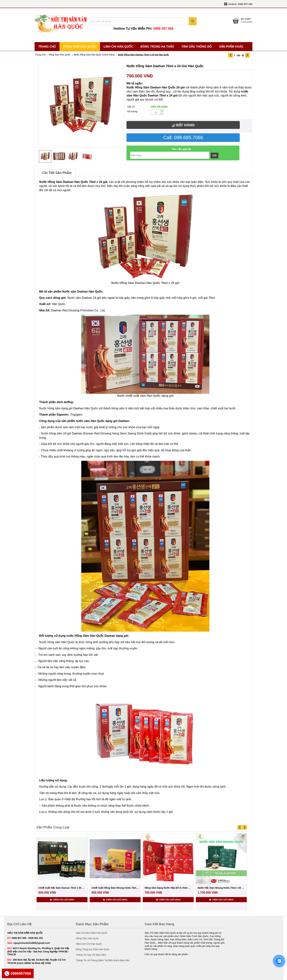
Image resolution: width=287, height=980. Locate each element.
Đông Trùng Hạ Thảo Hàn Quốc (93, 949)
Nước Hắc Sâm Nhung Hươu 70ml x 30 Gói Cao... (221, 888)
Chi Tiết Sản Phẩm (57, 173)
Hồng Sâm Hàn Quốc (80, 47)
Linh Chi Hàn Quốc (118, 47)
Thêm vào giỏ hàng (62, 899)
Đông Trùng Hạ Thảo (157, 47)
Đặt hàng (183, 125)
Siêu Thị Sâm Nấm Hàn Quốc (92, 933)
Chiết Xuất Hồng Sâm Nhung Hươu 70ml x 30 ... (115, 888)
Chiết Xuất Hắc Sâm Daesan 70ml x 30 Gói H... (62, 888)
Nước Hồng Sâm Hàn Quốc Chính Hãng (94, 55)
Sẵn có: (131, 107)
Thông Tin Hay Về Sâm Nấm (91, 955)
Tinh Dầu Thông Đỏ (197, 47)
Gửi (215, 156)
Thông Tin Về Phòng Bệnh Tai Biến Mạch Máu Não (103, 960)
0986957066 (21, 973)
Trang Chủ (47, 47)
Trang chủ (40, 55)
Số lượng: (133, 111)
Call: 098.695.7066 (183, 137)
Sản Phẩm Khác (231, 47)
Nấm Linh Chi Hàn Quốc (89, 944)
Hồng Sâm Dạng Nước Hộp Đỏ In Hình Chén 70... (168, 888)
